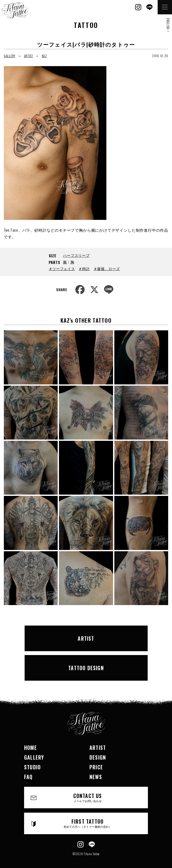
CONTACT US (88, 797)
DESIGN (98, 757)
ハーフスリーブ (76, 255)
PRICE (96, 767)
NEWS (96, 777)
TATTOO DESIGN (86, 668)
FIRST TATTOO (88, 823)
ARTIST (29, 56)
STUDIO (32, 767)
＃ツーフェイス (62, 268)
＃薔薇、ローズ (107, 268)
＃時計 (84, 268)
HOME (31, 748)
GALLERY (10, 56)
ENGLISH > (168, 25)
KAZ (44, 56)
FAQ (28, 777)
